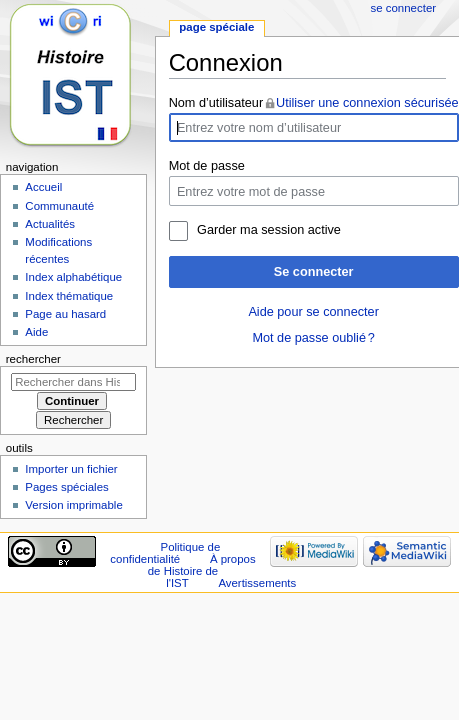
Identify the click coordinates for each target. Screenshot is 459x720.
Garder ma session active (269, 230)
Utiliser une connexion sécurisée (367, 103)
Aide (36, 332)
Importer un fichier (71, 469)
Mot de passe (207, 166)
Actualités (50, 224)
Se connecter (314, 272)
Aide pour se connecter (313, 312)
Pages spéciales (66, 487)
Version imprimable (73, 505)
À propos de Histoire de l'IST (202, 571)
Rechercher (33, 359)
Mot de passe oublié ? (313, 338)
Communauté (59, 206)
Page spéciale (216, 27)
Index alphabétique (73, 277)
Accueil (43, 187)
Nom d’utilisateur (216, 103)
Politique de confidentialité (165, 553)
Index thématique (69, 296)
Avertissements (257, 583)
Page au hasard (65, 314)
